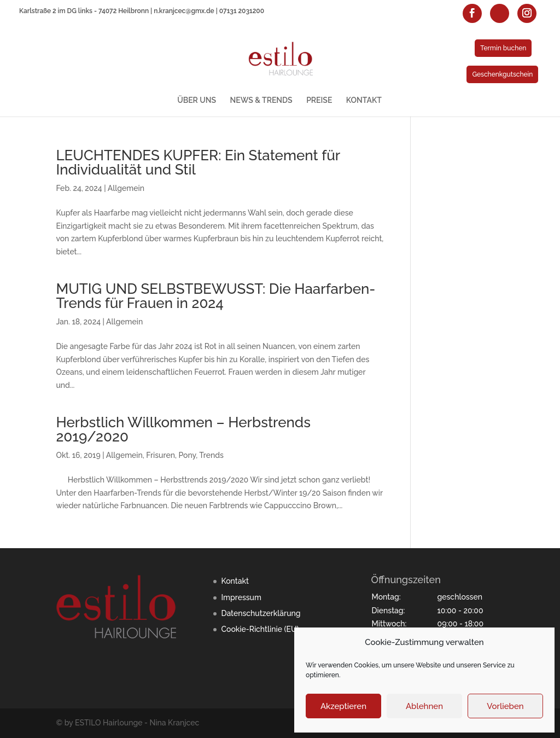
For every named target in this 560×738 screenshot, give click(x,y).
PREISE (319, 100)
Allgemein (126, 188)
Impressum (241, 597)
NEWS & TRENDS (261, 100)
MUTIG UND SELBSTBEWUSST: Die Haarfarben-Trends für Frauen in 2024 (215, 296)
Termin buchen (503, 48)
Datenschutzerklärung (261, 613)
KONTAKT (364, 100)
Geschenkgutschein (502, 74)
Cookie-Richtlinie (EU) (260, 629)
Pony (187, 455)
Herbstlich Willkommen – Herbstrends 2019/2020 (183, 429)
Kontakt (235, 581)
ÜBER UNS (197, 100)
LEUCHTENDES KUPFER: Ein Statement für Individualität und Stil (198, 162)
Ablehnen (424, 706)
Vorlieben (505, 706)
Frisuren (161, 455)
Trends (211, 455)
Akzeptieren (343, 706)
